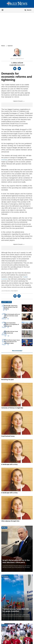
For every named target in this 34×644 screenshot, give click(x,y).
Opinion (10, 46)
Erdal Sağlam (14, 291)
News (3, 46)
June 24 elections (6, 291)
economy (4, 160)
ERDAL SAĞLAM (18, 63)
